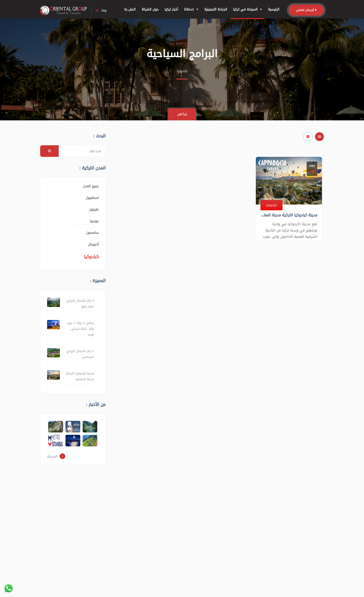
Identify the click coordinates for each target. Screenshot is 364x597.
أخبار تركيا (171, 9)
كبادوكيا (271, 205)
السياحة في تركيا (247, 9)
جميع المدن (91, 186)
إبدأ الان (182, 114)
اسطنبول (92, 198)
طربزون (94, 209)
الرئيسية (274, 9)
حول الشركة (150, 9)
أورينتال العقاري (306, 10)
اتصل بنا (130, 9)
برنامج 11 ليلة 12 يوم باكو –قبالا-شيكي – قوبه (81, 329)
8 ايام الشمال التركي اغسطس (80, 354)
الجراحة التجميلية (216, 9)
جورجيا (94, 221)
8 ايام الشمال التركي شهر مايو (80, 303)
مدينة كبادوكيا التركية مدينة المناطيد (287, 215)
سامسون (92, 233)
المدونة (56, 457)
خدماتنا (191, 9)
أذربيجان (93, 244)
